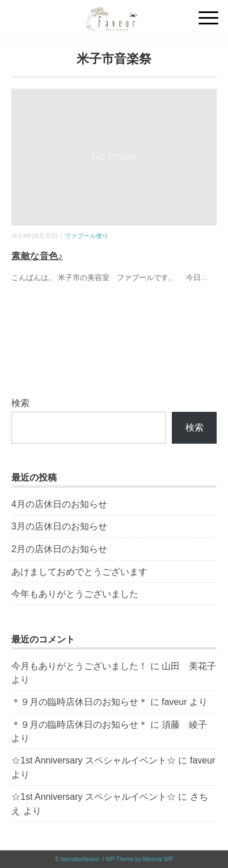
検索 (20, 403)
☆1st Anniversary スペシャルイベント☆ (94, 760)
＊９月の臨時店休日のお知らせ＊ (79, 702)
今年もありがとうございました (75, 594)
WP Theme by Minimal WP (139, 859)
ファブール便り (86, 236)
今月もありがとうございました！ (79, 666)
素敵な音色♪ (37, 256)
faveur (174, 702)
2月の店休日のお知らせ (59, 549)
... (204, 277)
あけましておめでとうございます (79, 572)
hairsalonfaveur (80, 859)
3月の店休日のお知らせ (59, 526)
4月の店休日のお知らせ (59, 504)
